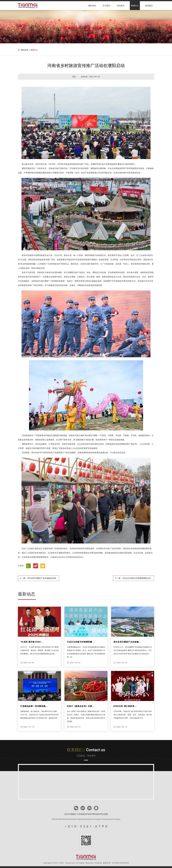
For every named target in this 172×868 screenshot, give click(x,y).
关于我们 (106, 6)
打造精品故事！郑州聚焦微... (34, 706)
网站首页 (92, 6)
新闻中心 (135, 6)
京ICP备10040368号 (121, 863)
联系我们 (149, 6)
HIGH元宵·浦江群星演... (125, 706)
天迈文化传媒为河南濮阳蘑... (81, 642)
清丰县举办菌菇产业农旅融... (127, 642)
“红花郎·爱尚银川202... (32, 642)
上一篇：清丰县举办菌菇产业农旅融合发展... (39, 578)
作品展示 (121, 6)
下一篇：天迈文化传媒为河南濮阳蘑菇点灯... (134, 578)
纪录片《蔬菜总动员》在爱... (81, 706)
